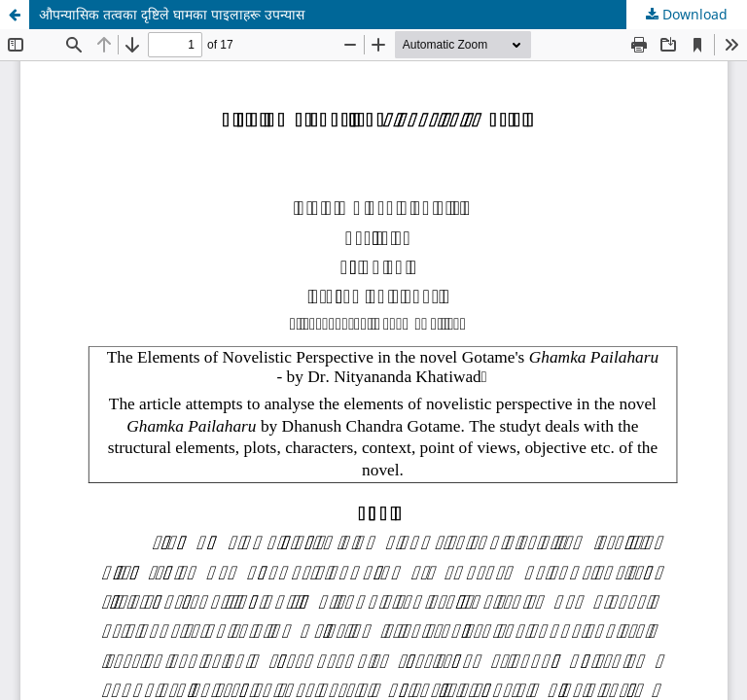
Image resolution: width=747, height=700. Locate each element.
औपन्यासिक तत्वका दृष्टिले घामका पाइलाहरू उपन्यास (172, 14)
